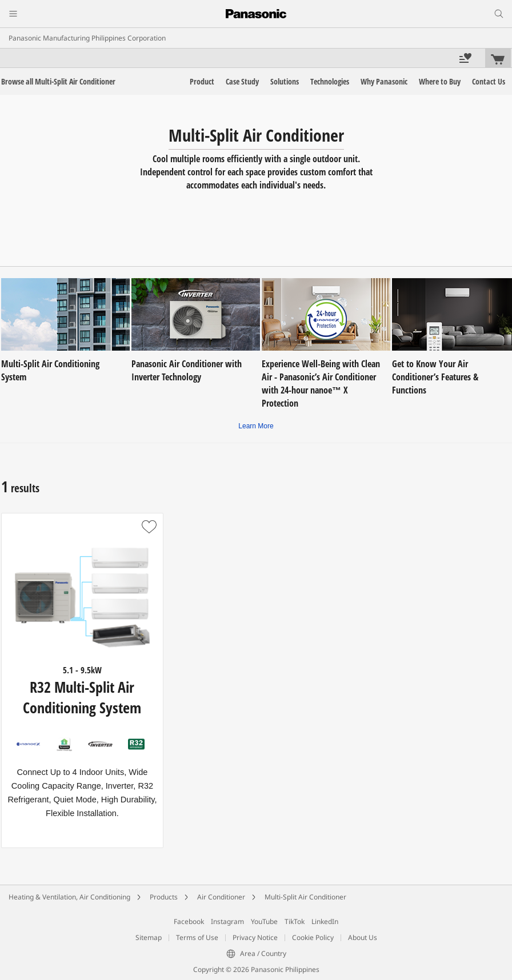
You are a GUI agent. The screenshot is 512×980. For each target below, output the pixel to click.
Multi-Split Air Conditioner (305, 897)
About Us (363, 937)
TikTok (295, 921)
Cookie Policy (313, 937)
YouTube (264, 921)
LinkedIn (325, 921)
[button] (149, 527)
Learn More (256, 426)
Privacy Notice (255, 937)
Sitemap (149, 937)
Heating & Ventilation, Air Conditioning (69, 897)
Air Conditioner (221, 897)
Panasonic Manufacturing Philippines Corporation (87, 38)
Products (164, 897)
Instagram (227, 921)
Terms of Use (197, 937)
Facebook (189, 921)
